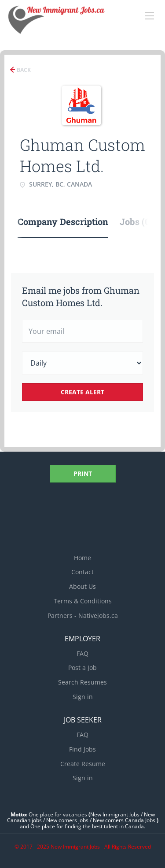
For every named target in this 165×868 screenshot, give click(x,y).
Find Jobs (82, 749)
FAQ (82, 653)
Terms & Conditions (83, 601)
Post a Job (82, 668)
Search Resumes (82, 682)
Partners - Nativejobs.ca (83, 615)
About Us (82, 586)
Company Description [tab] (63, 221)
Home (82, 558)
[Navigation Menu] (150, 16)
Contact (82, 572)
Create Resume (83, 764)
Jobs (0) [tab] (136, 221)
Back (23, 70)
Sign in (83, 697)
